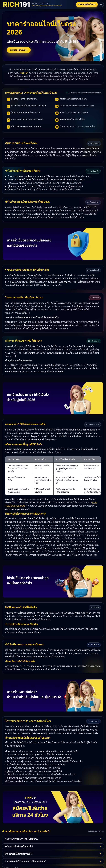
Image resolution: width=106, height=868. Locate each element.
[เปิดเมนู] (101, 4)
